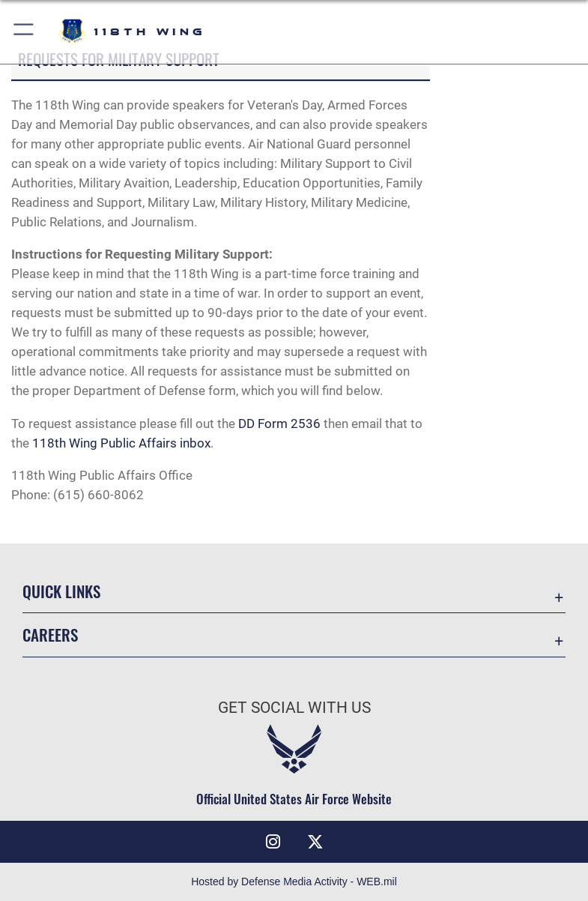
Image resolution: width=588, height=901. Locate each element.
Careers (50, 635)
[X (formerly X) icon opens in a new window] (315, 842)
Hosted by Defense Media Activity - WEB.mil (294, 882)
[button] (24, 32)
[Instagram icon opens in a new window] (273, 842)
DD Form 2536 (281, 424)
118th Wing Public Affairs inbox (121, 443)
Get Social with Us (294, 708)
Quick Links (61, 591)
